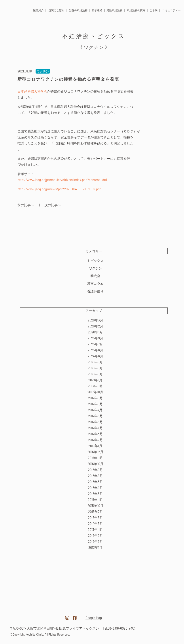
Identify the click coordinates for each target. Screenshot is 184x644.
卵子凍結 (97, 10)
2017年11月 (95, 386)
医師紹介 (38, 10)
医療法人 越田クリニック (11, 9)
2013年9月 (95, 535)
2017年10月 (95, 392)
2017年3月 (95, 434)
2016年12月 (95, 452)
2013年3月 (95, 541)
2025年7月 (95, 344)
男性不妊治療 (114, 10)
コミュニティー (171, 10)
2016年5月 (95, 482)
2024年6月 (95, 356)
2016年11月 (95, 458)
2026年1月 (95, 332)
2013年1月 (95, 547)
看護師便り (95, 291)
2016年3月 (95, 494)
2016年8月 (95, 476)
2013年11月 (95, 529)
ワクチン (95, 268)
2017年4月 (95, 428)
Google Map (94, 618)
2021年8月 (95, 362)
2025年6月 (95, 350)
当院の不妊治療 (78, 10)
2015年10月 (95, 506)
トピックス (95, 261)
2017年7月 (95, 410)
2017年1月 (95, 446)
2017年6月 (95, 416)
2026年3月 (95, 320)
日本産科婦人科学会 (32, 91)
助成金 (95, 276)
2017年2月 (95, 440)
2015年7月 (95, 512)
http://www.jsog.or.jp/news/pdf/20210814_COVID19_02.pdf (59, 189)
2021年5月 (95, 374)
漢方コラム (95, 283)
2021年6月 (95, 368)
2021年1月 (95, 380)
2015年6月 (95, 518)
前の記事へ (26, 205)
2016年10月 (95, 464)
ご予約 (154, 10)
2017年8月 (95, 404)
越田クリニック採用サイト (151, 615)
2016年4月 (95, 488)
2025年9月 (95, 338)
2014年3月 (95, 523)
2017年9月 (95, 398)
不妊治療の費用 (136, 10)
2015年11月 (95, 500)
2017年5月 (95, 422)
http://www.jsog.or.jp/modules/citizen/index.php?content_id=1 (62, 180)
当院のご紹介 (56, 10)
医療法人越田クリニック (33, 615)
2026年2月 (95, 326)
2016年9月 (95, 470)
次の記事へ (53, 205)
